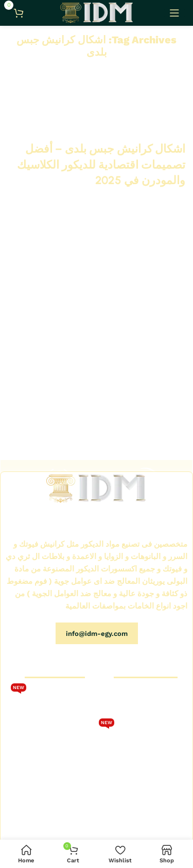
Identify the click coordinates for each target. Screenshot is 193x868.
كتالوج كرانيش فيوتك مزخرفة (151, 783)
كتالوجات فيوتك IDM (58, 778)
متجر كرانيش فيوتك (152, 716)
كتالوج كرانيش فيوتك (58, 725)
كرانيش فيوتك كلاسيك (56, 743)
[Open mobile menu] (174, 13)
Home (102, 70)
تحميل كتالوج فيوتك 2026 (50, 701)
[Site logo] (97, 12)
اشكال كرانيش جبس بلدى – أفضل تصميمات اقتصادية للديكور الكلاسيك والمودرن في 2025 (101, 165)
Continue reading (156, 199)
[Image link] (96, 488)
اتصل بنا (77, 760)
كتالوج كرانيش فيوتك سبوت (141, 736)
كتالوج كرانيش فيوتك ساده (142, 760)
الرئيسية (170, 698)
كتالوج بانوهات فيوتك (151, 805)
